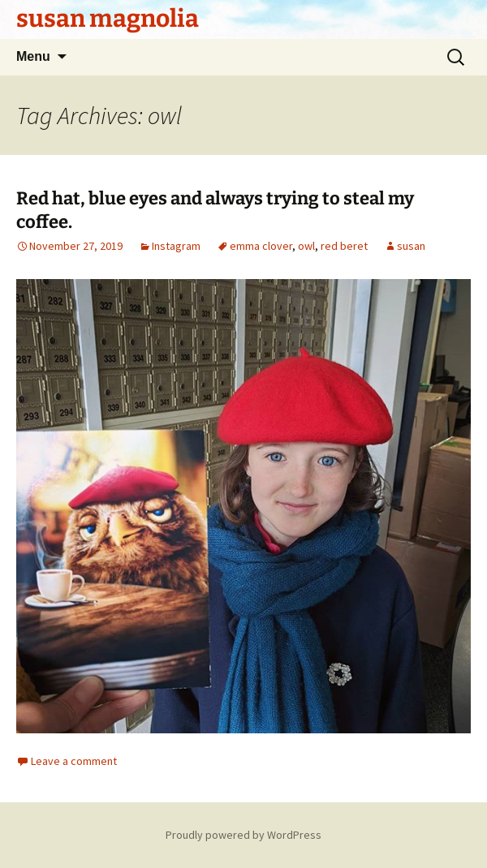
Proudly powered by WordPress (243, 835)
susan (411, 246)
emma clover (261, 246)
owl (306, 246)
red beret (344, 246)
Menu (33, 56)
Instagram (176, 246)
